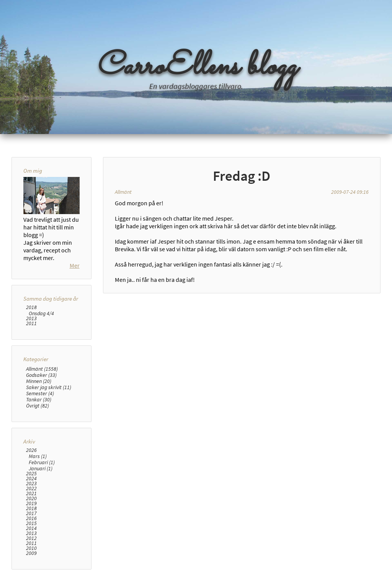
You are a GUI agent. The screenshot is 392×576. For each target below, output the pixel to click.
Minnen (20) (39, 381)
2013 (31, 318)
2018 (31, 307)
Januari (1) (41, 468)
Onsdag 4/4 (41, 313)
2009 (31, 553)
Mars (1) (38, 456)
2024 (31, 479)
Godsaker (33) (41, 375)
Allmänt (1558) (42, 369)
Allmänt (123, 192)
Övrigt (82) (38, 406)
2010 (31, 548)
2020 (31, 498)
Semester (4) (40, 393)
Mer (75, 265)
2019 (31, 503)
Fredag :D (242, 176)
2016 (31, 518)
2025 (31, 474)
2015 (31, 523)
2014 (31, 528)
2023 (31, 484)
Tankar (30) (39, 399)
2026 (31, 450)
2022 (31, 488)
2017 (31, 513)
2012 (31, 538)
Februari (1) (42, 462)
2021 (31, 493)
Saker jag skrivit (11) (49, 387)
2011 (31, 323)
